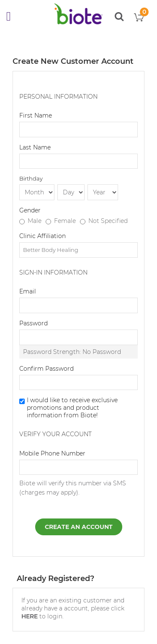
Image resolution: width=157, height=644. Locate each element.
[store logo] (78, 14)
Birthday (31, 178)
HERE (30, 616)
